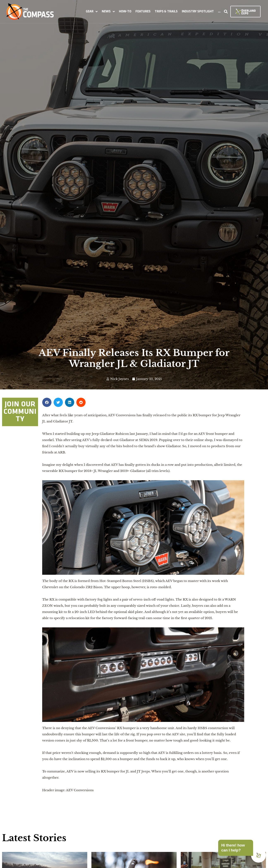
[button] (92, 12)
